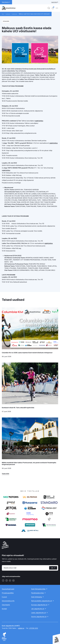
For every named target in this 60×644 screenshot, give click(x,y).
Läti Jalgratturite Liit (38, 609)
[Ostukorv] (53, 8)
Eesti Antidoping (37, 597)
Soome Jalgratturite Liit (39, 617)
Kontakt (4, 609)
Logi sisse (54, 2)
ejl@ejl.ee (21, 628)
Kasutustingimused (8, 589)
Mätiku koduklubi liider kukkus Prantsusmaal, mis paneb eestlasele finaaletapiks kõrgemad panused (29, 464)
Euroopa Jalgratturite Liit (39, 605)
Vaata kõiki (6, 474)
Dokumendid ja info (8, 601)
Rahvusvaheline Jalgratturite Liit (42, 601)
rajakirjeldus (39, 121)
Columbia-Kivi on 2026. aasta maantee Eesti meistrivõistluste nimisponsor (27, 353)
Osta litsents (6, 605)
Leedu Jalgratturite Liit (39, 613)
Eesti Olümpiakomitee (38, 589)
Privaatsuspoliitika (8, 593)
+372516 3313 (33, 628)
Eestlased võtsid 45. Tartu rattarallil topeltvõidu (18, 408)
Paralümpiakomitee (37, 593)
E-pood (4, 597)
